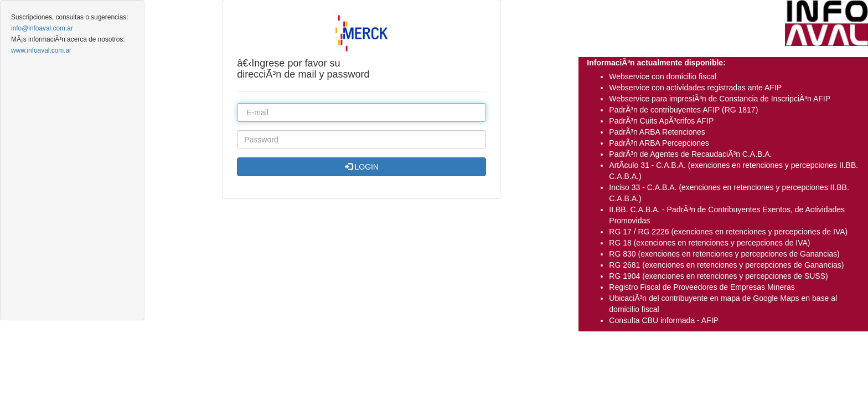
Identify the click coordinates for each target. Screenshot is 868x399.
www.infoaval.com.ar (41, 50)
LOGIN (362, 167)
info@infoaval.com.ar (42, 28)
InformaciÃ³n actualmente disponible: (656, 63)
